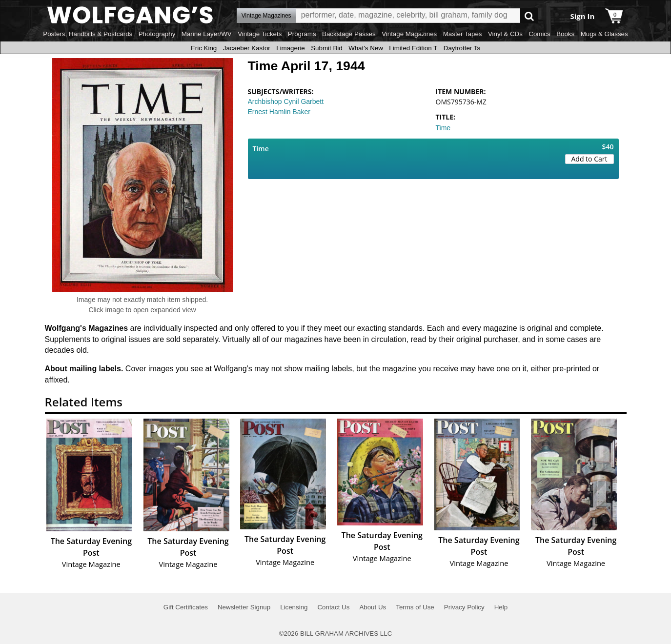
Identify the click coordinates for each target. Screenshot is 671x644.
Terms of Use (415, 607)
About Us (373, 607)
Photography (157, 34)
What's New (366, 48)
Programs (302, 34)
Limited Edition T (413, 48)
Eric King (204, 48)
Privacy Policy (464, 607)
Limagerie (291, 48)
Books (565, 34)
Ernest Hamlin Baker (279, 112)
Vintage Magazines (409, 34)
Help (501, 607)
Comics (539, 34)
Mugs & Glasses (604, 34)
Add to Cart (590, 159)
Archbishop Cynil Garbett (286, 101)
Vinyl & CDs (505, 34)
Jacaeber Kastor (247, 48)
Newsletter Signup (244, 607)
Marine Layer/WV (207, 34)
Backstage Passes (349, 34)
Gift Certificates (186, 607)
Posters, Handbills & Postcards (88, 34)
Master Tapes (463, 34)
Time (443, 128)
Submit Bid (326, 48)
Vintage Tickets (260, 34)
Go (529, 16)
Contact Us (333, 607)
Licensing (294, 607)
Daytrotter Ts (462, 48)
